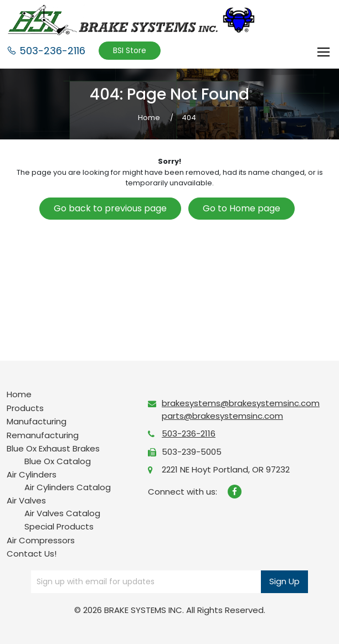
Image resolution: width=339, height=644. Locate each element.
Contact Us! (32, 554)
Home (19, 394)
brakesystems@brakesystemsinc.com (241, 403)
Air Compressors (41, 540)
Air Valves (26, 500)
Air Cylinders (32, 474)
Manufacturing (37, 421)
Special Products (59, 526)
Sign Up (284, 581)
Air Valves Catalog (62, 513)
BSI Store (130, 50)
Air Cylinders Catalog (68, 487)
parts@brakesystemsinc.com (222, 416)
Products (25, 408)
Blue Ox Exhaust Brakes (53, 448)
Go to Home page (242, 208)
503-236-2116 (46, 51)
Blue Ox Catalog (58, 461)
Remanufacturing (43, 435)
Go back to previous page (110, 208)
